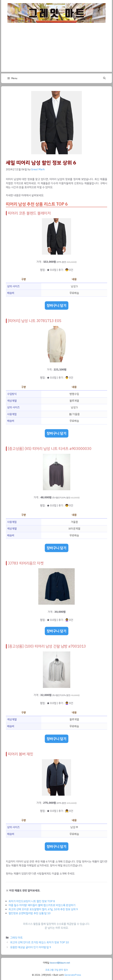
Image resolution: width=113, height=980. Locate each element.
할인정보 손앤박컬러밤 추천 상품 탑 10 (30, 913)
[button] (104, 78)
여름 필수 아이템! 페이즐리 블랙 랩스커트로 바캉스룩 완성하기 (42, 905)
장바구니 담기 (57, 305)
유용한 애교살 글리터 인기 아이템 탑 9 (31, 947)
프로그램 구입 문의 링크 (56, 970)
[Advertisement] (56, 50)
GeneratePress (73, 975)
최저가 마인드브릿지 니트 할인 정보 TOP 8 (32, 901)
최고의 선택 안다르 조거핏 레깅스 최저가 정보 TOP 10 (39, 942)
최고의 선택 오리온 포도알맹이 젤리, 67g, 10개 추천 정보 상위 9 (43, 909)
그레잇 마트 (16, 938)
